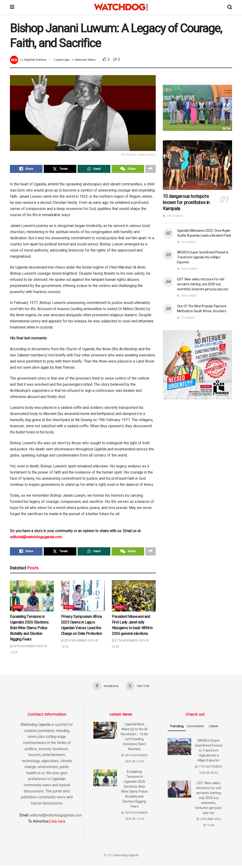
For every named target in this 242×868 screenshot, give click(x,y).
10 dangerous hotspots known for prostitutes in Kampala (186, 203)
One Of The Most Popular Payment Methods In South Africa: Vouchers (202, 309)
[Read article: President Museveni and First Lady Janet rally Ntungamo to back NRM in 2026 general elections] (134, 598)
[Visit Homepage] (121, 7)
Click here (57, 824)
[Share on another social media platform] (151, 169)
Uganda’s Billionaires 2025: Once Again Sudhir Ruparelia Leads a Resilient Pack (204, 233)
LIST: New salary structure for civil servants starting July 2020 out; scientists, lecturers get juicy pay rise (203, 284)
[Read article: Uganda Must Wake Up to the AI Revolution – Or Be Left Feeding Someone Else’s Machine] (105, 732)
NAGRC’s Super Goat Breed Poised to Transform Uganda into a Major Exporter (203, 257)
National (81, 60)
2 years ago (62, 60)
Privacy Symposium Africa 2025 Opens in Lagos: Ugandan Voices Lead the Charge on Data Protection (82, 627)
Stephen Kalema (35, 60)
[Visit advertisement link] (197, 108)
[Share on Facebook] (26, 169)
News (92, 60)
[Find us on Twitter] (138, 688)
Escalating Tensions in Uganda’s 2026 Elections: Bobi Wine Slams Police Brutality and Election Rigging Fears (29, 630)
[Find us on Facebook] (106, 688)
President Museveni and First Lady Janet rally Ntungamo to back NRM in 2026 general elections (132, 627)
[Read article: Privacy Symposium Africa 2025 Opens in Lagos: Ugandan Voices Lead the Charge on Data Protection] (83, 598)
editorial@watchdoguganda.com (36, 538)
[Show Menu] (12, 7)
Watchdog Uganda (35, 727)
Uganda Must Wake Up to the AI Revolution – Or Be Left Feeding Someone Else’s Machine (134, 739)
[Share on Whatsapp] (94, 169)
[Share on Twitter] (60, 169)
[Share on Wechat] (128, 169)
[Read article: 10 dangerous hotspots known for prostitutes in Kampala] (197, 165)
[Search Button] (230, 7)
